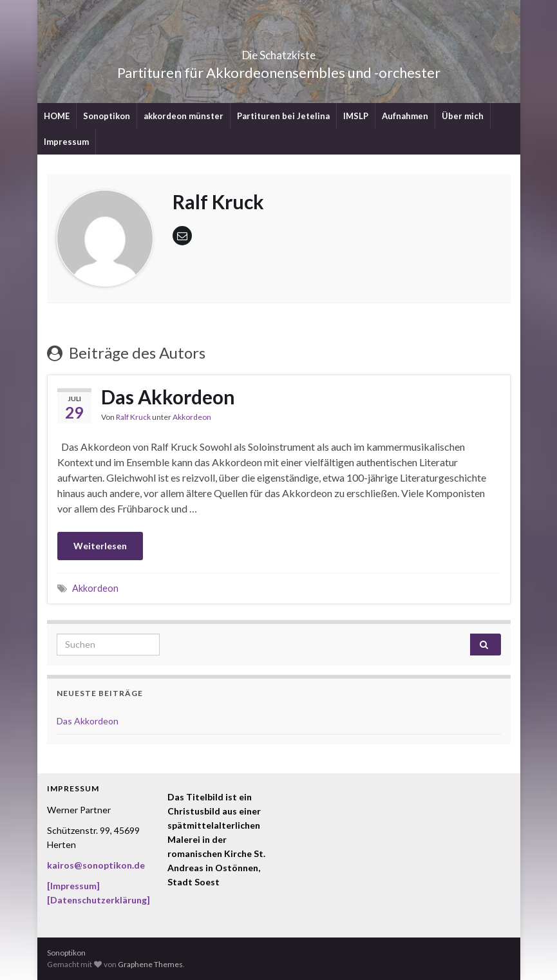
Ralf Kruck (133, 417)
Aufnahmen (405, 116)
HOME (57, 116)
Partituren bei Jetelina (283, 116)
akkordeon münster (184, 116)
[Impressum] (73, 886)
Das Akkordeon (168, 397)
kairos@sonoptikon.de (96, 865)
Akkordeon (192, 417)
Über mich (463, 116)
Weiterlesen (100, 546)
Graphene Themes (150, 964)
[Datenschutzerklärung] (99, 900)
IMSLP (356, 116)
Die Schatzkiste (278, 51)
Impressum (66, 142)
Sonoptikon (107, 116)
